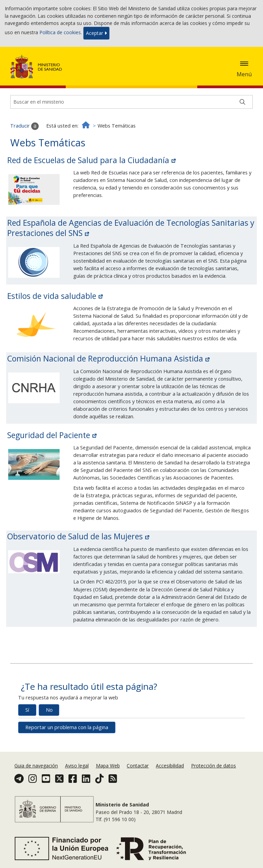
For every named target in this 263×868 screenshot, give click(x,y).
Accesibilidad (170, 766)
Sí (27, 710)
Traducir (24, 126)
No (49, 710)
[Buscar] (242, 102)
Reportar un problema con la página (67, 727)
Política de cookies (60, 33)
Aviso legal (77, 766)
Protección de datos (214, 766)
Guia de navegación (36, 766)
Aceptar (96, 33)
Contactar (138, 766)
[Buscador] (131, 102)
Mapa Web (108, 766)
